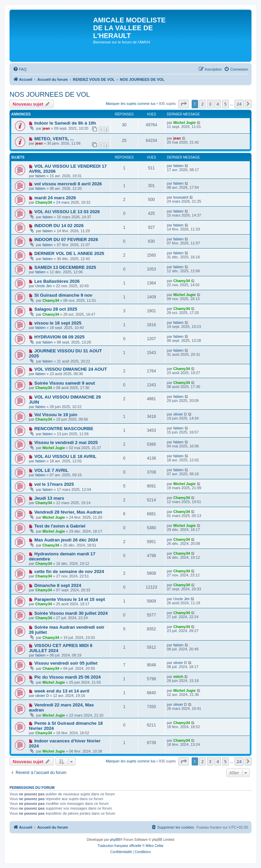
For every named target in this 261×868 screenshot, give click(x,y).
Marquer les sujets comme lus (130, 104)
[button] (184, 104)
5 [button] (225, 104)
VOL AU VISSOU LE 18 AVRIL (65, 456)
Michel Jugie (185, 123)
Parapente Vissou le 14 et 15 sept (70, 599)
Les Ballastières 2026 (57, 281)
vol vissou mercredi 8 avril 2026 (68, 184)
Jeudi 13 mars (49, 498)
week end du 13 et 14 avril (62, 691)
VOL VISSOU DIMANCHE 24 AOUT (71, 369)
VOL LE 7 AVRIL (51, 470)
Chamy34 (44, 202)
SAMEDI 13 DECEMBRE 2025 (65, 267)
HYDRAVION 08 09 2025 (59, 337)
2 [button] (202, 104)
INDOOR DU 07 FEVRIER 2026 (66, 239)
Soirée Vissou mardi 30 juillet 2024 (71, 613)
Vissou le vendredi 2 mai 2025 (66, 442)
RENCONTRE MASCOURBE (64, 429)
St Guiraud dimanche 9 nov (63, 295)
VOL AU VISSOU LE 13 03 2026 (67, 212)
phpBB (115, 840)
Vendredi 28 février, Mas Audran (68, 512)
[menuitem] (20, 69)
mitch (178, 677)
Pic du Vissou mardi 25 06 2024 (67, 677)
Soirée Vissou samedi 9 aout (65, 383)
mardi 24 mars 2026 (55, 198)
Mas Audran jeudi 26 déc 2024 (66, 540)
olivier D (180, 414)
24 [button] (239, 104)
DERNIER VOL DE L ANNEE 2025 (69, 253)
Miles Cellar (155, 846)
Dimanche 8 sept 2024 (58, 585)
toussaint (181, 197)
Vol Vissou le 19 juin (56, 415)
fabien (40, 176)
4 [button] (218, 104)
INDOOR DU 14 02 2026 (59, 226)
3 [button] (210, 104)
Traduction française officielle (119, 846)
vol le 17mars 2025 (54, 484)
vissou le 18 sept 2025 (58, 323)
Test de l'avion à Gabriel (60, 526)
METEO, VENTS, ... (54, 139)
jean (46, 128)
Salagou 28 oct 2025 (56, 309)
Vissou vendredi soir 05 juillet (66, 663)
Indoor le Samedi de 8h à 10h (65, 123)
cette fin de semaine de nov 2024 (69, 571)
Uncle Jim (43, 286)
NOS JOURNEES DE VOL (50, 94)
